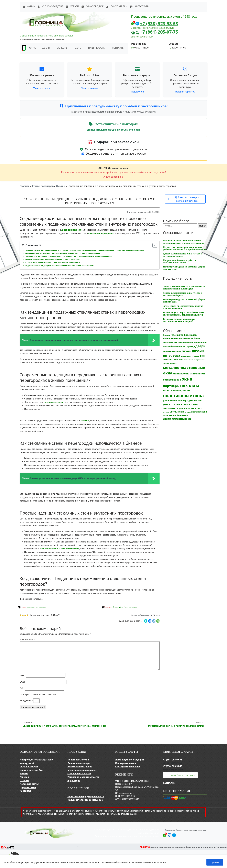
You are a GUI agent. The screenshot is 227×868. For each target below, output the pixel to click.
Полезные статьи (29, 784)
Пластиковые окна (78, 760)
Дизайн (61, 186)
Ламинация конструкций (129, 760)
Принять (215, 862)
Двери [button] (46, 48)
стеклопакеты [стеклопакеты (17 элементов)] (171, 408)
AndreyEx (145, 847)
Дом (121, 607)
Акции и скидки (29, 767)
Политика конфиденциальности (86, 796)
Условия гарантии (185, 92)
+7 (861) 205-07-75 (159, 32)
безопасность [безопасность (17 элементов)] (178, 346)
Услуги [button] (72, 6)
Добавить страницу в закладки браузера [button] (183, 199)
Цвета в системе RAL (31, 770)
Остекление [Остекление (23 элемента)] (186, 338)
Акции (29, 6)
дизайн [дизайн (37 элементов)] (186, 351)
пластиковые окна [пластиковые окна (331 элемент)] (183, 395)
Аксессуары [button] (139, 6)
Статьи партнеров (43, 186)
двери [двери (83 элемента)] (201, 346)
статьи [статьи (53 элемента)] (176, 404)
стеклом (85, 421)
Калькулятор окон (126, 763)
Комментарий (27, 640)
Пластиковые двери (79, 763)
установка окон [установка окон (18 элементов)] (187, 408)
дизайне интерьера (71, 230)
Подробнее (137, 92)
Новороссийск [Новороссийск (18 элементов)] (171, 338)
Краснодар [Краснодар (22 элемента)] (190, 335)
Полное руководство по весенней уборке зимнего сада (184, 268)
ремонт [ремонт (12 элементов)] (167, 405)
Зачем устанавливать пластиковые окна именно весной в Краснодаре (184, 288)
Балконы (62, 48)
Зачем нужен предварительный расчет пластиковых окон (183, 307)
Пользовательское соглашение (85, 800)
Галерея (24, 777)
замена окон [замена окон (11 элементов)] (177, 360)
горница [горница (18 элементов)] (190, 346)
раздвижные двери (54, 402)
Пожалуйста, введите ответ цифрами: (38, 694)
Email (23, 682)
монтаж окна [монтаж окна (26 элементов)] (181, 374)
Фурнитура (74, 780)
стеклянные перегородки (36, 607)
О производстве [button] (50, 6)
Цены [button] (78, 48)
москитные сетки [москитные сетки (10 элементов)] (198, 374)
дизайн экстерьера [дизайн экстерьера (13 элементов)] (190, 356)
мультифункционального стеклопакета (60, 549)
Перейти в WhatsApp (183, 775)
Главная (25, 186)
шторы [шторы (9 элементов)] (188, 412)
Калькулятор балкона (128, 767)
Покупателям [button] (117, 6)
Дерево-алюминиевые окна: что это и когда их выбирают (183, 255)
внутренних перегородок (101, 233)
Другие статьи (28, 787)
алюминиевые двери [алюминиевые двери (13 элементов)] (173, 342)
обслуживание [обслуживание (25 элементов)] (172, 380)
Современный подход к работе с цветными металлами (180, 261)
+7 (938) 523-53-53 (159, 24)
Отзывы (24, 780)
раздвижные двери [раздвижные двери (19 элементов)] (174, 400)
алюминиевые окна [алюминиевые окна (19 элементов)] (196, 342)
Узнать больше (42, 88)
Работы (24, 773)
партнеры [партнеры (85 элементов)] (171, 386)
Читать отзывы (90, 88)
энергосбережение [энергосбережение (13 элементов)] (178, 415)
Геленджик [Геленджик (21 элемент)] (177, 335)
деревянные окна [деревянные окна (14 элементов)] (172, 351)
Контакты (118, 48)
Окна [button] (32, 48)
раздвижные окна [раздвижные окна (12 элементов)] (194, 401)
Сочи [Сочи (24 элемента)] (197, 338)
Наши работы (97, 48)
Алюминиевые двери (80, 767)
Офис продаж (92, 6)
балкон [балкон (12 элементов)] (166, 347)
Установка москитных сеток (83, 777)
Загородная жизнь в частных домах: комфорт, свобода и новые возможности (184, 242)
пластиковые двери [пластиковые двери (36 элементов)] (176, 390)
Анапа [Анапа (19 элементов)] (166, 335)
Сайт (22, 688)
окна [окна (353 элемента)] (187, 379)
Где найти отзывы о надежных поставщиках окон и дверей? (179, 320)
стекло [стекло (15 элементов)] (194, 404)
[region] (113, 862)
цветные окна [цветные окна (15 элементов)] (177, 412)
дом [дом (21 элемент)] (202, 356)
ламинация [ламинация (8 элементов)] (188, 360)
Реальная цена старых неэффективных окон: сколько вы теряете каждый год (183, 314)
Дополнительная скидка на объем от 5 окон (113, 130)
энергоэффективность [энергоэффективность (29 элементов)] (177, 419)
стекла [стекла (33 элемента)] (186, 404)
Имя (23, 675)
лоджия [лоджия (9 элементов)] (173, 363)
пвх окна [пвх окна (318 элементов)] (190, 385)
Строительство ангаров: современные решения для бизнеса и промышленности (185, 248)
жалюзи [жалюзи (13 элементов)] (167, 360)
